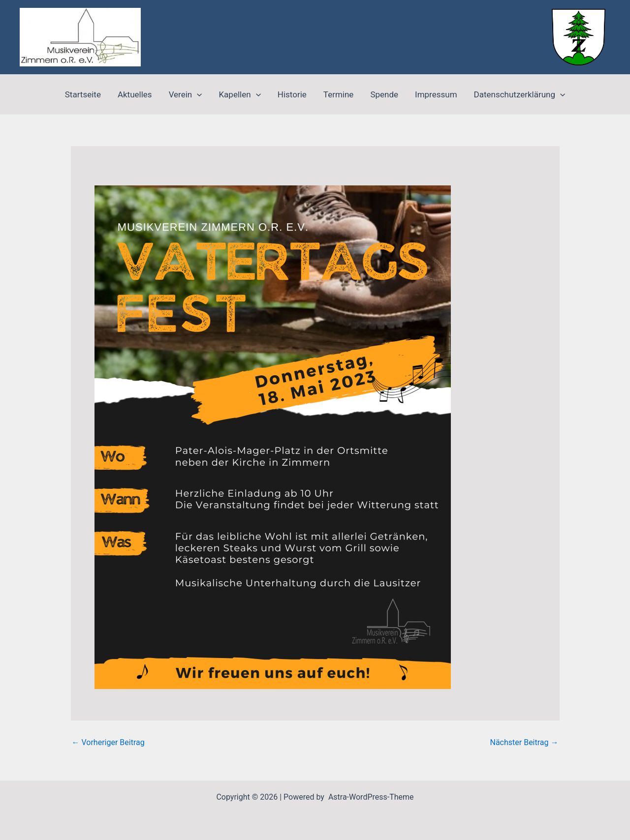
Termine (339, 94)
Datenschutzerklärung (520, 94)
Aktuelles (135, 94)
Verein (186, 94)
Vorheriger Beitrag (108, 743)
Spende (384, 94)
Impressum (436, 94)
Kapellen (239, 94)
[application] (197, 94)
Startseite (83, 94)
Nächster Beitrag (524, 743)
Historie (292, 94)
